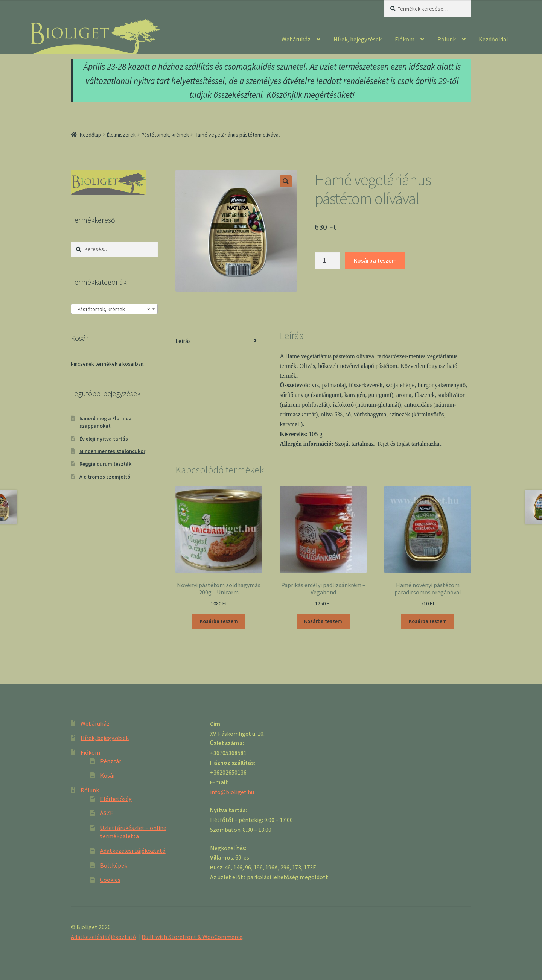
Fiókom (405, 39)
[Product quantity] (327, 261)
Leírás (183, 341)
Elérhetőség (116, 799)
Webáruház (296, 39)
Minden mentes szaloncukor (112, 451)
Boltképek (114, 865)
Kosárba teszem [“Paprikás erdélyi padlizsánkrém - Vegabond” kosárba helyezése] (323, 621)
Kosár (108, 775)
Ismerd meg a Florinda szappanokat (106, 422)
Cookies (110, 880)
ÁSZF (107, 813)
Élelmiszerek (121, 135)
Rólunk (447, 39)
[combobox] (114, 309)
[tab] (219, 341)
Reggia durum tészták (105, 464)
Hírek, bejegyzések (358, 39)
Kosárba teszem (375, 260)
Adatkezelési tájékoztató (133, 851)
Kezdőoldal (493, 39)
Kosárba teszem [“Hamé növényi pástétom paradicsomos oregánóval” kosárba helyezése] (428, 621)
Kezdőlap (91, 135)
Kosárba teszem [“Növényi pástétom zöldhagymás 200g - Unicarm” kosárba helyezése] (219, 621)
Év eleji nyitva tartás (104, 439)
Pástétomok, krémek (165, 135)
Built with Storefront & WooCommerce (192, 937)
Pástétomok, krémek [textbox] (112, 309)
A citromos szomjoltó (105, 477)
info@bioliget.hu (232, 792)
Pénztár (111, 761)
